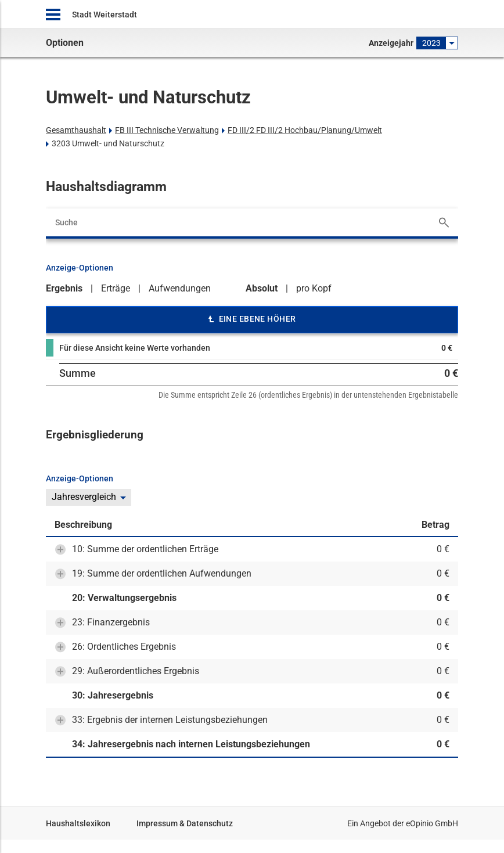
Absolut (262, 288)
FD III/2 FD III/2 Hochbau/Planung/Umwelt (305, 130)
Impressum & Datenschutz (185, 823)
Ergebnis (64, 288)
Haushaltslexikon (78, 823)
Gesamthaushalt (76, 130)
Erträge (116, 288)
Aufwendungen (180, 288)
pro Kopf (314, 288)
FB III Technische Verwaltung (167, 130)
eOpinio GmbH (432, 823)
